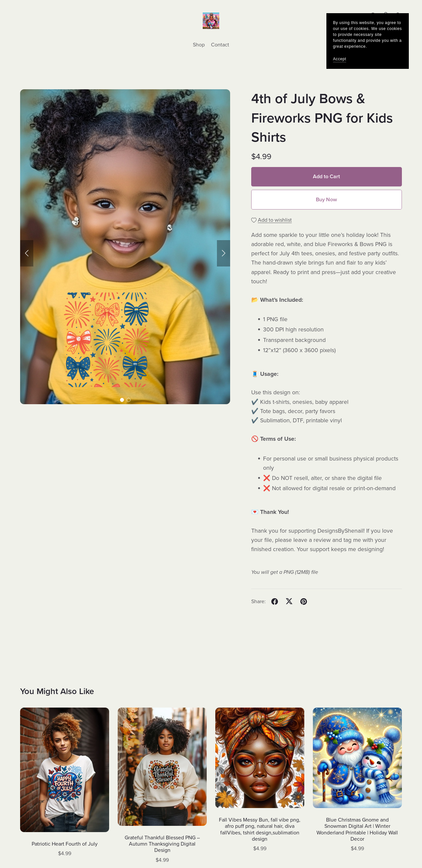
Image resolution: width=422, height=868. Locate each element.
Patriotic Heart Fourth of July (65, 844)
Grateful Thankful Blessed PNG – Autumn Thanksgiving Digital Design (162, 844)
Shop (199, 45)
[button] (27, 253)
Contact (220, 45)
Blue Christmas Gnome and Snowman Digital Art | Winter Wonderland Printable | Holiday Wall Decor (357, 829)
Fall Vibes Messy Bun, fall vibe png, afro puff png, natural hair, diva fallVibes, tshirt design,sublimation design (260, 829)
